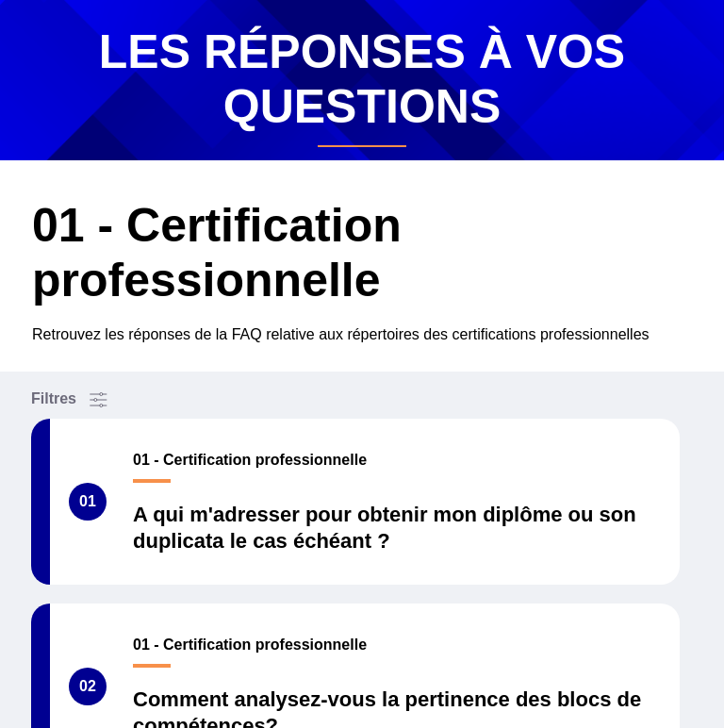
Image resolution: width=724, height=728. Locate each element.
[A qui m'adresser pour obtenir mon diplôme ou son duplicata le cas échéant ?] (355, 502)
